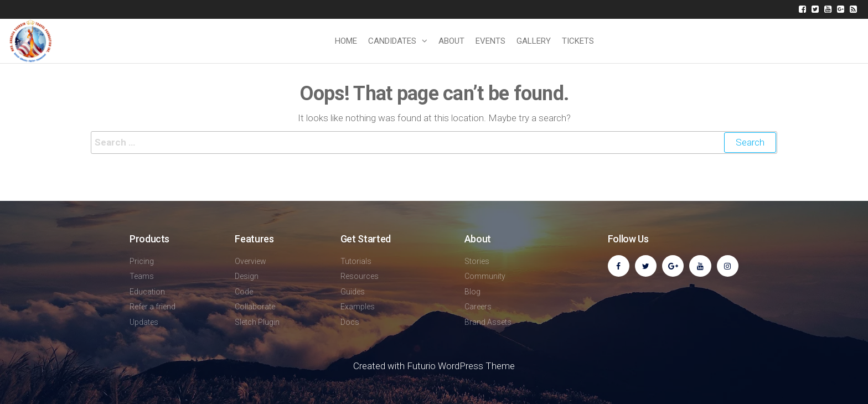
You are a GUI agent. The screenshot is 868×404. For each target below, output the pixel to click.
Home (346, 41)
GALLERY (534, 41)
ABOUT (451, 41)
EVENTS (490, 41)
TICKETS (578, 41)
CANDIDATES (392, 41)
